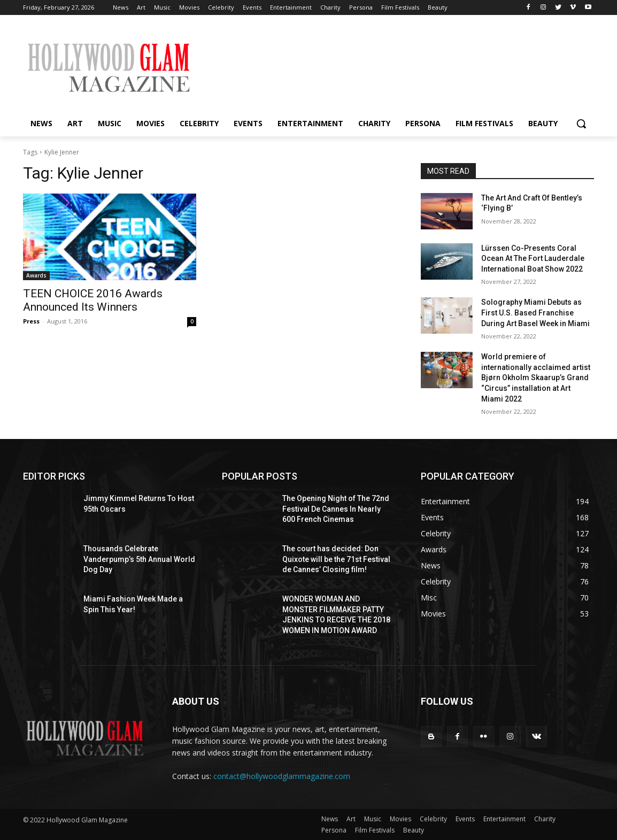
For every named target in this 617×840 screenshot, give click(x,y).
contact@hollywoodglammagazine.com (282, 776)
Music (373, 819)
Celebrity (433, 819)
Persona (334, 830)
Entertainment (504, 819)
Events (465, 819)
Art (351, 819)
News (330, 819)
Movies (400, 819)
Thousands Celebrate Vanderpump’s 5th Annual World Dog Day (139, 559)
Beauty (414, 830)
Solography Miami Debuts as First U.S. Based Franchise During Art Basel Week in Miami (535, 313)
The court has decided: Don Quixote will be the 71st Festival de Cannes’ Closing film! (336, 559)
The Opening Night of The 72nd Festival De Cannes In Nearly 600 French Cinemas (336, 509)
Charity (545, 819)
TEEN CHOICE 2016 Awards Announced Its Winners (93, 300)
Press (31, 321)
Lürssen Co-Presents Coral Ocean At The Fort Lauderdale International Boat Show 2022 (533, 259)
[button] (581, 124)
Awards (36, 275)
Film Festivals (375, 830)
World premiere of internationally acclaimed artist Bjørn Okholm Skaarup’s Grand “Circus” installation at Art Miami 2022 (536, 377)
